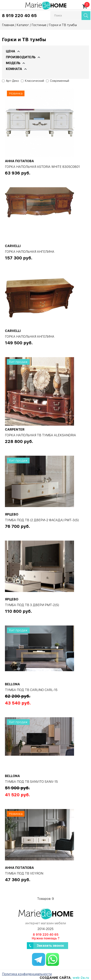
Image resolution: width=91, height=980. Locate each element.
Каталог (23, 25)
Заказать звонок (50, 946)
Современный (58, 81)
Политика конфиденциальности (27, 974)
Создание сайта (55, 978)
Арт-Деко (10, 81)
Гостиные (39, 25)
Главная (8, 25)
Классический (32, 81)
